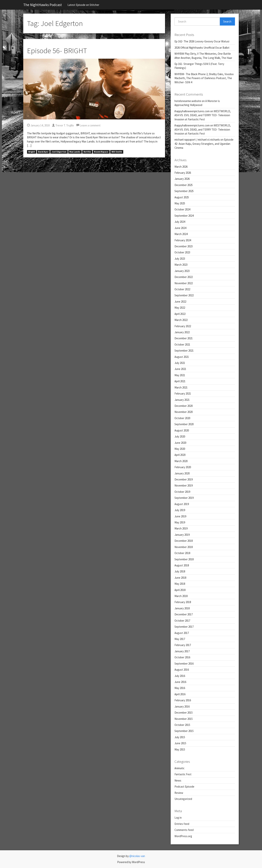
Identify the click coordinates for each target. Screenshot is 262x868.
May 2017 (180, 639)
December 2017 (184, 614)
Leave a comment (88, 125)
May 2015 (180, 749)
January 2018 (182, 608)
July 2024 (180, 222)
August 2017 (182, 633)
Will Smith (117, 152)
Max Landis (75, 152)
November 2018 (184, 547)
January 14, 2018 (38, 125)
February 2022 (183, 326)
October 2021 (182, 344)
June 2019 (180, 516)
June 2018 (180, 578)
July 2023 (180, 259)
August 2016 (182, 670)
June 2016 (180, 682)
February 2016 (183, 700)
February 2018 (183, 602)
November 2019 (184, 485)
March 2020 (181, 461)
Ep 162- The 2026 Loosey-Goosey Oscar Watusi (202, 41)
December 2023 (184, 246)
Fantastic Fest (183, 774)
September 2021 (184, 351)
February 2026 (183, 173)
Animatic (179, 768)
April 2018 (180, 590)
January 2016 (182, 706)
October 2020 (182, 418)
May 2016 (180, 688)
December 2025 (184, 185)
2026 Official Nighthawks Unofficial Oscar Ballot (202, 48)
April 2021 (180, 381)
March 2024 (181, 234)
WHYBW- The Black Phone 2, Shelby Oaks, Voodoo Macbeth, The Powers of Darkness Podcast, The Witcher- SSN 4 (204, 78)
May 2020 (180, 449)
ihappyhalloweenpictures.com (192, 111)
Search (227, 21)
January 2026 (182, 179)
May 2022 (180, 308)
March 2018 (181, 596)
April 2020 (180, 455)
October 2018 (182, 553)
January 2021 (182, 400)
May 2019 (180, 522)
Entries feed (182, 824)
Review (179, 793)
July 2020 (180, 436)
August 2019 (182, 504)
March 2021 (181, 387)
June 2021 (180, 369)
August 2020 (182, 430)
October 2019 (182, 492)
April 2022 (180, 314)
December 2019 (184, 479)
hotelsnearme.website (188, 101)
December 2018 (184, 541)
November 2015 (184, 719)
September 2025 (184, 191)
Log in (178, 818)
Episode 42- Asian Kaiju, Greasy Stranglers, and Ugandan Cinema (204, 144)
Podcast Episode (184, 787)
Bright (32, 152)
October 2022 (182, 289)
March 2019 (181, 528)
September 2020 (184, 424)
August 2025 (182, 197)
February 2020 (183, 467)
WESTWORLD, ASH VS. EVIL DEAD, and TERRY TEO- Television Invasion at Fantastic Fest (203, 115)
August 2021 (182, 357)
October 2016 (182, 657)
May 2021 (180, 375)
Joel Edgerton (59, 152)
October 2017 (182, 621)
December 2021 (184, 338)
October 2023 (182, 252)
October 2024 (182, 209)
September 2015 (184, 731)
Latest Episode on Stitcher (83, 5)
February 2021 (183, 394)
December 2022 (184, 277)
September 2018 (184, 559)
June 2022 (180, 302)
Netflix (87, 152)
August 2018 (182, 565)
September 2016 (184, 664)
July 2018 (180, 571)
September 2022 (184, 295)
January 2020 (182, 473)
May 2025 (180, 203)
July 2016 (180, 676)
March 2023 (181, 265)
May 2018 (180, 584)
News (178, 780)
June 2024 (180, 228)
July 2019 (180, 510)
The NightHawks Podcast (43, 5)
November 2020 (184, 412)
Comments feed (184, 830)
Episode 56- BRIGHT (57, 51)
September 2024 (184, 216)
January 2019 (182, 535)
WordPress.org (183, 836)
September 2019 (184, 498)
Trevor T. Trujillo (63, 125)
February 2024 (183, 240)
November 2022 (184, 283)
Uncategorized (183, 799)
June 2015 (180, 743)
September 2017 (184, 627)
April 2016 (180, 694)
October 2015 (182, 725)
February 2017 (183, 645)
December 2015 (184, 713)
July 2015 (180, 737)
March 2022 (181, 320)
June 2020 (180, 443)
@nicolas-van (137, 856)
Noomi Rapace (101, 152)
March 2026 (181, 167)
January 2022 (182, 332)
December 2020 (184, 406)
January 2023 (182, 271)
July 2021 (180, 363)
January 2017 (182, 651)
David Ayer (43, 152)
